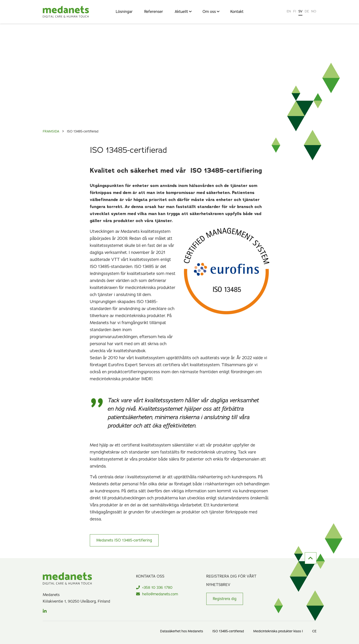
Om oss (211, 12)
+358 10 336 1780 (154, 588)
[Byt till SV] (300, 12)
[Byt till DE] (307, 12)
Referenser (154, 12)
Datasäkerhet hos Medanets (182, 631)
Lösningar (124, 12)
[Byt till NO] (314, 12)
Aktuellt (183, 12)
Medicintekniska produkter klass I (278, 631)
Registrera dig (225, 599)
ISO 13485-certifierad (228, 631)
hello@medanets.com (157, 594)
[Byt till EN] (289, 12)
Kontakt (237, 12)
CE (314, 631)
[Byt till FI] (295, 12)
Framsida (51, 131)
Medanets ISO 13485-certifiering (124, 540)
